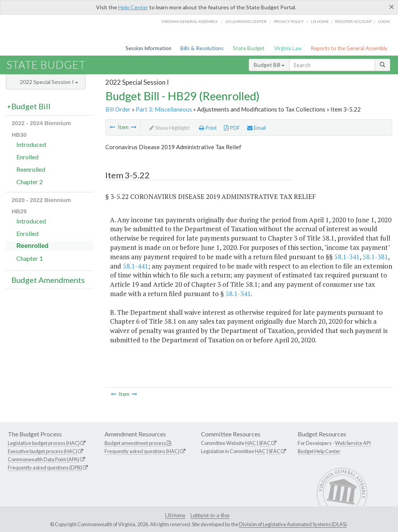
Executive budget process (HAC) (43, 451)
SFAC (265, 443)
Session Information (148, 48)
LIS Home (175, 515)
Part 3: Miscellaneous (164, 109)
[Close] (392, 7)
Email (257, 128)
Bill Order (118, 109)
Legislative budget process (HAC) (44, 443)
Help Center (133, 7)
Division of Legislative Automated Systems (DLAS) (293, 524)
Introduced (31, 144)
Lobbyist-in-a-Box (210, 515)
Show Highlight (169, 128)
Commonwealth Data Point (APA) (44, 459)
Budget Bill (269, 65)
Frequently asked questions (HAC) (142, 451)
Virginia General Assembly (190, 21)
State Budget (249, 48)
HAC (250, 443)
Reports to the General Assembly (349, 48)
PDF (232, 128)
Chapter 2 (30, 182)
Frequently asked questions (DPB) (45, 467)
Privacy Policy (289, 21)
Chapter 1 (30, 258)
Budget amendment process (135, 443)
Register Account (353, 21)
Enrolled (27, 157)
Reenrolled (31, 169)
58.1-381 (375, 257)
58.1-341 (347, 257)
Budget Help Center (319, 451)
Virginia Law (288, 48)
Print (208, 128)
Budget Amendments (48, 280)
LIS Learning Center (246, 21)
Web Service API (353, 443)
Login (384, 21)
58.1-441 (135, 266)
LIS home (320, 21)
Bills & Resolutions (202, 48)
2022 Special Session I (49, 82)
